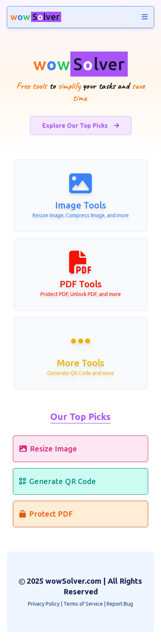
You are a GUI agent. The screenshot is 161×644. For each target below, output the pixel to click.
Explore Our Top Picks (81, 125)
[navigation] (145, 17)
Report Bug (120, 604)
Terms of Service (83, 604)
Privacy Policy (44, 604)
